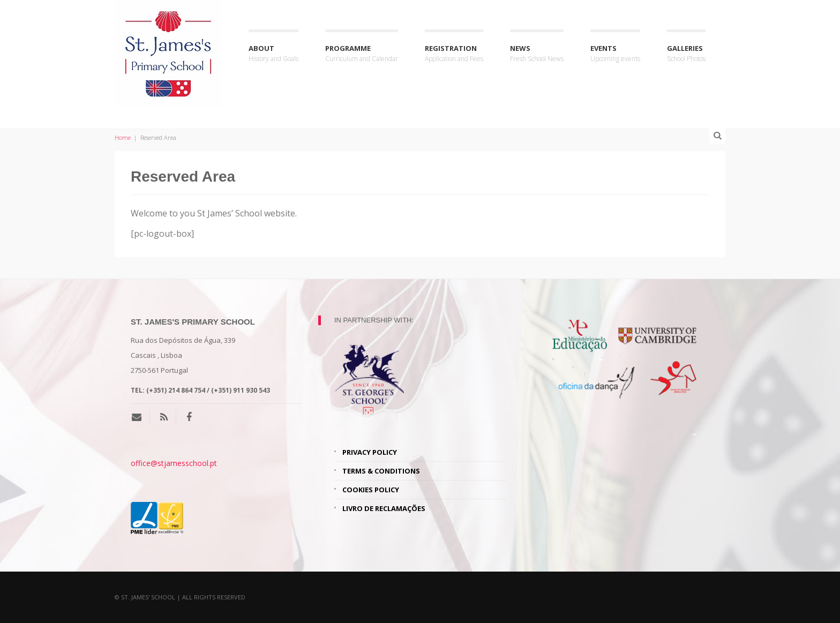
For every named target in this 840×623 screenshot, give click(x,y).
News (537, 54)
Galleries (686, 54)
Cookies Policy (371, 490)
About (273, 54)
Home (123, 137)
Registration (454, 54)
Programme (362, 54)
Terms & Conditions (381, 471)
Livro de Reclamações (384, 508)
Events (615, 54)
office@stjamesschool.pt (174, 463)
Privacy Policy (370, 452)
